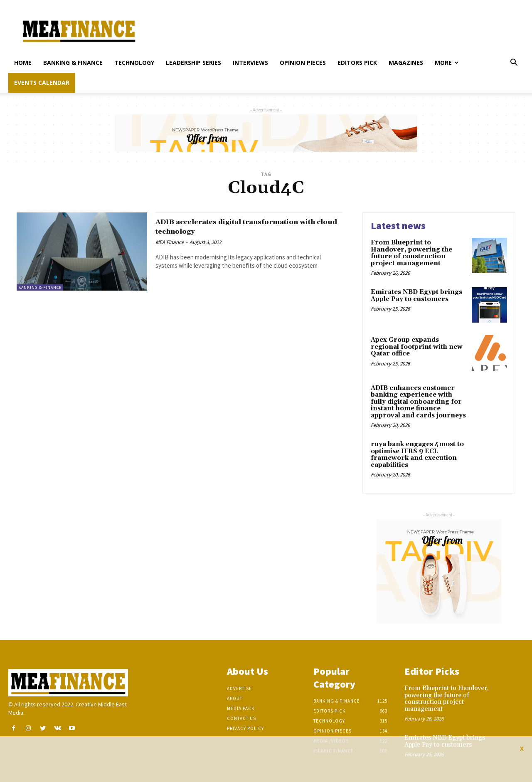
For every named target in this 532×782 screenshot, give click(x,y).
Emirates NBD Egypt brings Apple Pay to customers (416, 296)
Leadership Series (193, 63)
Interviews (250, 63)
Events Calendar (42, 83)
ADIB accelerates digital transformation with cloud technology (247, 226)
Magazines (406, 63)
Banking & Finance (73, 63)
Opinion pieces (303, 63)
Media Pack (241, 708)
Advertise (239, 688)
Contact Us (241, 718)
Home (23, 63)
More (447, 63)
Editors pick (357, 63)
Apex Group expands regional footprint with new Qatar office (417, 347)
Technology (134, 63)
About (235, 698)
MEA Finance (170, 242)
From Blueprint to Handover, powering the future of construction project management (411, 253)
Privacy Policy (245, 728)
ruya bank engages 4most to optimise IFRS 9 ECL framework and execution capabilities (417, 455)
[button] (514, 63)
